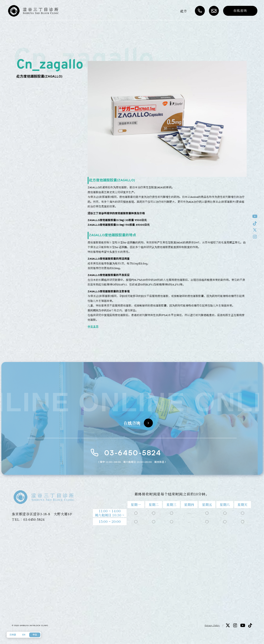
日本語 (13, 635)
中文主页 (93, 327)
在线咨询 (240, 11)
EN (24, 635)
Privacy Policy (212, 625)
